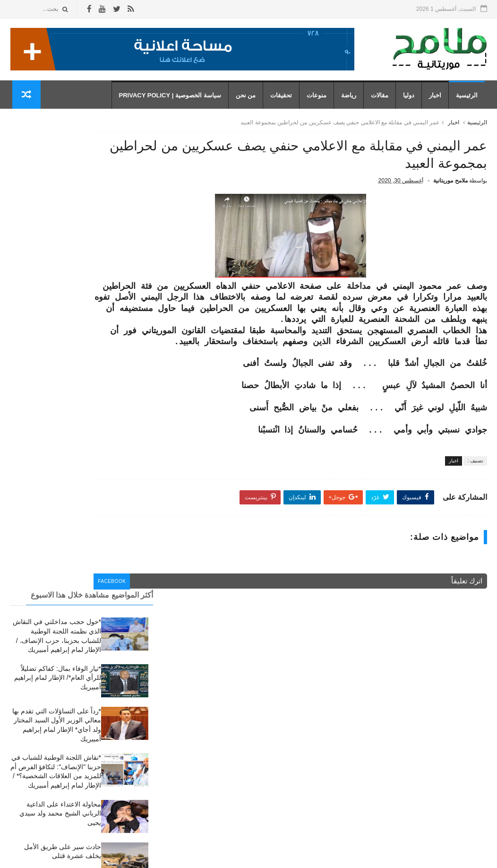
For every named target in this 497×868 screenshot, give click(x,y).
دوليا (411, 100)
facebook (187, 617)
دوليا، (310, 762)
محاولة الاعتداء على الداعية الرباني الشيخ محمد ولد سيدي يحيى (60, 348)
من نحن (248, 100)
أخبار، (309, 720)
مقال (310, 804)
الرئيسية (469, 100)
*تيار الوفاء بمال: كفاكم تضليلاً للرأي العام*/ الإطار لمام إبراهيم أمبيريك (58, 213)
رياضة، (308, 790)
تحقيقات (283, 100)
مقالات (382, 100)
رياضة (351, 100)
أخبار (310, 691)
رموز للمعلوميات (422, 856)
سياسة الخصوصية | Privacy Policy (172, 100)
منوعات (319, 100)
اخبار (437, 100)
